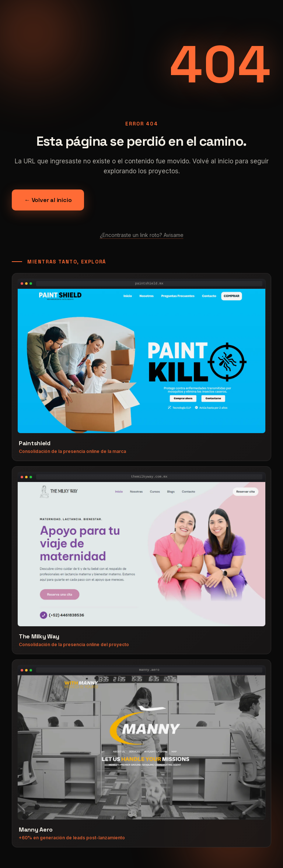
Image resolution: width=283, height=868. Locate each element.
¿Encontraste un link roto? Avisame (142, 235)
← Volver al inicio (48, 200)
